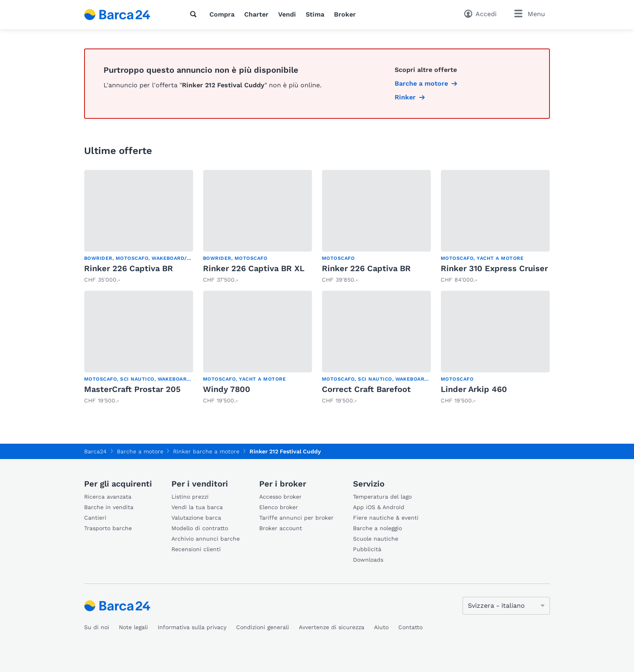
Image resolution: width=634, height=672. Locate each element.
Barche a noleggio (377, 528)
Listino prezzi (190, 497)
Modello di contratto (200, 528)
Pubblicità (367, 549)
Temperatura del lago (382, 497)
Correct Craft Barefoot (366, 389)
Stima (315, 14)
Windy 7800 (227, 389)
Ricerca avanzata (108, 497)
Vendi (287, 14)
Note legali (133, 627)
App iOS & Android (379, 507)
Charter (256, 14)
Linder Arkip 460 (474, 389)
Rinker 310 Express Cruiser (494, 268)
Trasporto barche (108, 528)
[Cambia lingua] (506, 606)
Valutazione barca (196, 518)
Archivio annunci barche (206, 539)
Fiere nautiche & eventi (386, 518)
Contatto (410, 627)
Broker (345, 14)
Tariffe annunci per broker (296, 518)
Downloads (368, 560)
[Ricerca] (195, 14)
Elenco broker (279, 507)
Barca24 (95, 451)
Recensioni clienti (196, 549)
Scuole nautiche (376, 539)
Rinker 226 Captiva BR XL (254, 268)
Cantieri (95, 518)
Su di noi (97, 627)
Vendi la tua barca (197, 507)
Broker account (281, 528)
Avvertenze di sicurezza (332, 627)
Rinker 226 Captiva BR (129, 268)
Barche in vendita (109, 507)
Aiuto (381, 627)
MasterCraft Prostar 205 (132, 389)
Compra (222, 14)
